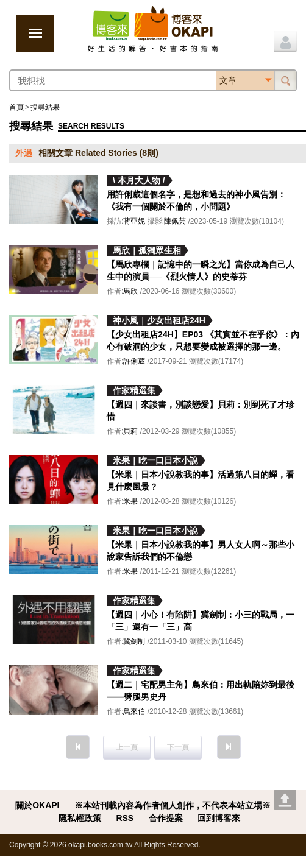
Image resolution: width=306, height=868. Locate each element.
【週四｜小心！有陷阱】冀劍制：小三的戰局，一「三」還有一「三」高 (201, 621)
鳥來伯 (134, 711)
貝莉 (130, 431)
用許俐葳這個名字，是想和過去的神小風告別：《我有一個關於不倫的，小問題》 (196, 200)
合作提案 (166, 818)
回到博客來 (219, 818)
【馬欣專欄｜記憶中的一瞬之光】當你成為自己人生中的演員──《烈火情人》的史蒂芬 (201, 270)
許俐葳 (134, 361)
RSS (125, 818)
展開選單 (35, 33)
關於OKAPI (37, 805)
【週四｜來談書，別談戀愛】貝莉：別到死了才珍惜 (201, 411)
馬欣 (130, 291)
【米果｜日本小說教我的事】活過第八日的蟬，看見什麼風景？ (201, 481)
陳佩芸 (175, 221)
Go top (285, 800)
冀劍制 (134, 641)
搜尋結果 (45, 107)
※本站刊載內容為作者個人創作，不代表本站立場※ (173, 805)
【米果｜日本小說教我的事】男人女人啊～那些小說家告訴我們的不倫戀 (201, 551)
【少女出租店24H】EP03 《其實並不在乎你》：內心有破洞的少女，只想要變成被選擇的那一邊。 (203, 340)
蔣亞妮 (134, 221)
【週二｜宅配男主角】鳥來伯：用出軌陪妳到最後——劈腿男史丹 (201, 691)
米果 (130, 501)
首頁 (16, 107)
